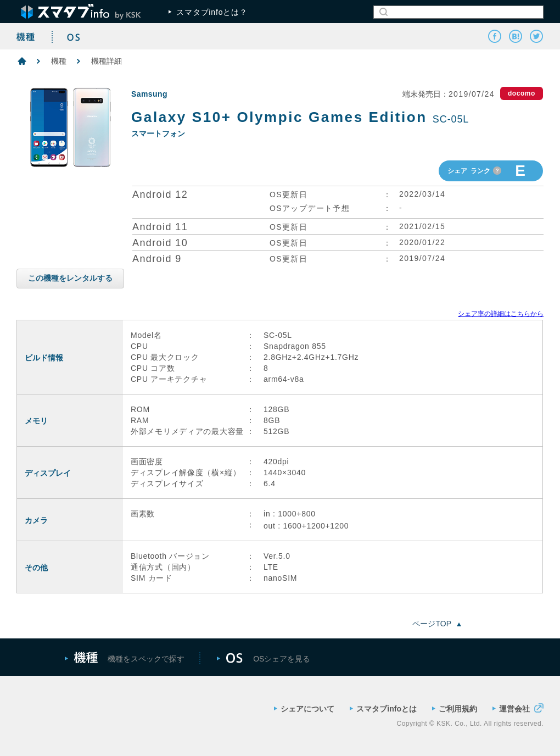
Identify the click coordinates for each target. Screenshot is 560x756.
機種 (59, 61)
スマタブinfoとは (383, 709)
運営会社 (518, 708)
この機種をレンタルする (70, 278)
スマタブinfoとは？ (208, 12)
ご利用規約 (455, 709)
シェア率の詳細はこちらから (501, 314)
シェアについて (304, 709)
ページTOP (437, 624)
